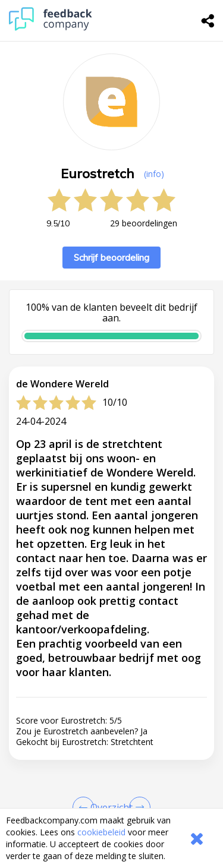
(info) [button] (154, 174)
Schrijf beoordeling (111, 258)
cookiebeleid (101, 832)
